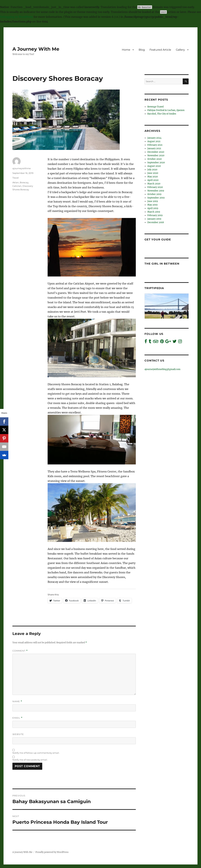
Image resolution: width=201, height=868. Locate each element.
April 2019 (153, 208)
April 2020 (153, 180)
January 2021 (154, 148)
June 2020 (153, 173)
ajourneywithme (22, 168)
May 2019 (152, 205)
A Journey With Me (36, 49)
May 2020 (153, 177)
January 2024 (154, 138)
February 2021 (155, 145)
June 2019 (153, 201)
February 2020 (155, 187)
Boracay (24, 182)
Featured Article (160, 50)
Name (17, 701)
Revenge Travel (155, 107)
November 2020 (156, 156)
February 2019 (155, 215)
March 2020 (154, 184)
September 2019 (156, 198)
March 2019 (154, 212)
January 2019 (154, 219)
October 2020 (154, 159)
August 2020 (154, 166)
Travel (16, 178)
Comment (20, 651)
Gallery (180, 50)
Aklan (16, 182)
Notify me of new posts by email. (30, 760)
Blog (142, 50)
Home (126, 50)
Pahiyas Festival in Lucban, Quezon (166, 110)
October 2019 (154, 194)
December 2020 (156, 152)
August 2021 (154, 141)
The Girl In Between (162, 264)
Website (18, 734)
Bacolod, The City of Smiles (162, 114)
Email (17, 718)
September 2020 (156, 163)
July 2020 (152, 170)
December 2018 (156, 222)
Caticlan (17, 186)
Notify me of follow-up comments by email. (36, 753)
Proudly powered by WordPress (52, 852)
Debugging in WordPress (16, 17)
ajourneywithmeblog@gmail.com (162, 369)
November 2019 (156, 191)
